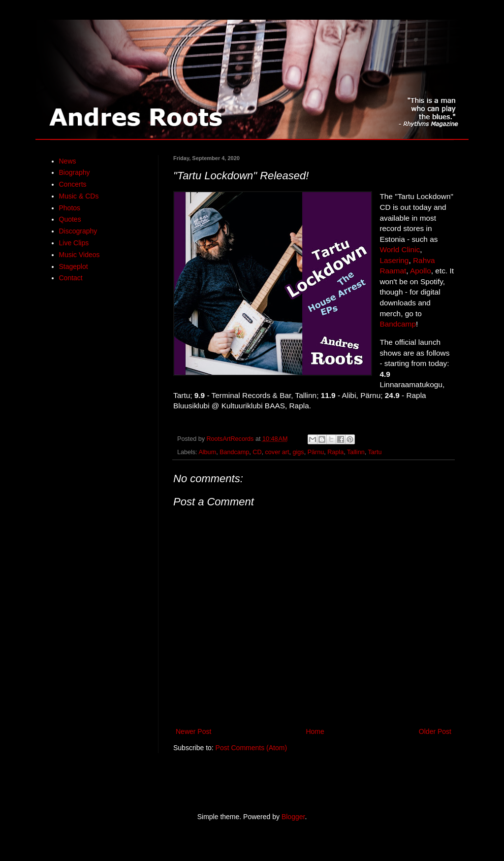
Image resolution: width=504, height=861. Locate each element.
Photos (70, 208)
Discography (78, 231)
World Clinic (400, 249)
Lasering (394, 260)
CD (257, 452)
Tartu (375, 452)
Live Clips (74, 243)
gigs (299, 452)
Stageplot (74, 266)
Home (315, 731)
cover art (277, 452)
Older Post (435, 731)
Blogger (293, 817)
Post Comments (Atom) (251, 748)
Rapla (335, 452)
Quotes (70, 219)
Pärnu (316, 452)
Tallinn (356, 452)
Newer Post (193, 731)
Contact (71, 278)
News (68, 161)
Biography (75, 172)
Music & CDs (79, 196)
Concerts (73, 184)
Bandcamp (398, 324)
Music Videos (79, 255)
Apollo (421, 271)
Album (207, 452)
